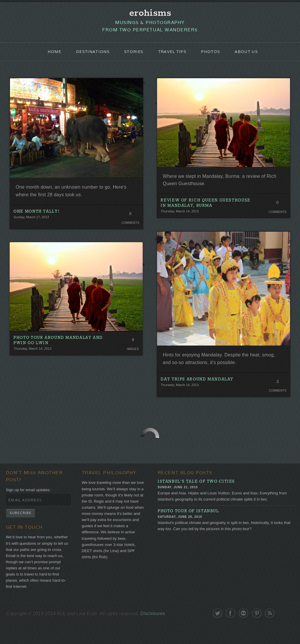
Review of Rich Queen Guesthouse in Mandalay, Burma (206, 209)
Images (132, 356)
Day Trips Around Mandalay (200, 388)
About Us (251, 54)
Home (49, 54)
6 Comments (130, 221)
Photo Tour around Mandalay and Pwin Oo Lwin (57, 348)
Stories (133, 54)
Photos (214, 54)
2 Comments (276, 392)
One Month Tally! (39, 217)
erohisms (150, 14)
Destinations (89, 54)
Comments (130, 228)
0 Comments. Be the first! (276, 210)
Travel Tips (173, 54)
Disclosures (162, 633)
